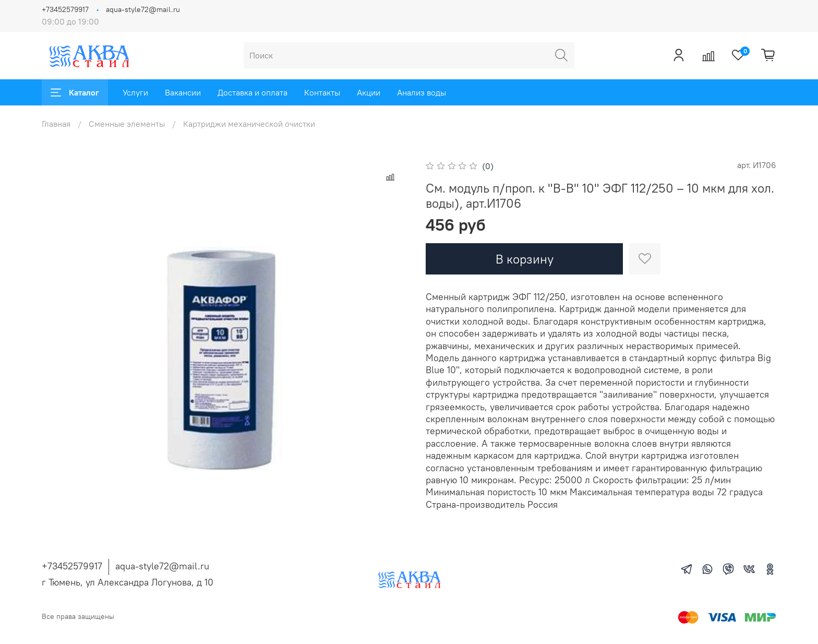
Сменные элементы (127, 124)
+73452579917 (65, 9)
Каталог (75, 92)
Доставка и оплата (252, 92)
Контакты (322, 92)
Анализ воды (422, 92)
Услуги (135, 92)
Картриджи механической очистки (249, 124)
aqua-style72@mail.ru (143, 9)
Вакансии (183, 92)
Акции (369, 92)
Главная (56, 124)
